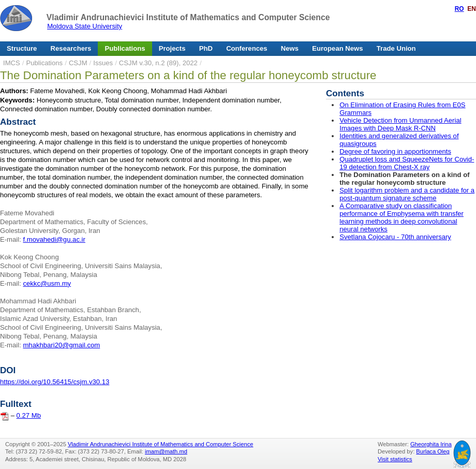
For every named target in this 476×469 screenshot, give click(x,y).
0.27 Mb (29, 415)
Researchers (71, 48)
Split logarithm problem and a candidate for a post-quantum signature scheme (407, 194)
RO (459, 9)
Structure (22, 48)
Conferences (247, 48)
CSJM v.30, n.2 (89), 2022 (158, 63)
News (290, 48)
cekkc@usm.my (47, 283)
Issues (103, 63)
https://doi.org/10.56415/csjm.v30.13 (55, 382)
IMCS (12, 63)
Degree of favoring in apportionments (395, 151)
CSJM (78, 63)
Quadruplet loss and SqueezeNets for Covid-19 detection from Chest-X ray (407, 163)
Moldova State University (85, 26)
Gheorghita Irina (431, 444)
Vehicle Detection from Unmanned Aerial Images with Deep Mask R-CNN (400, 124)
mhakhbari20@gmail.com (61, 345)
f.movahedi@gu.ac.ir (54, 239)
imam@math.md (166, 451)
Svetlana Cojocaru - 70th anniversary (395, 237)
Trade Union (396, 48)
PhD (206, 48)
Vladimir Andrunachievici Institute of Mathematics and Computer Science (188, 17)
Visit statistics (395, 459)
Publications (125, 48)
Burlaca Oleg (433, 451)
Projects (172, 48)
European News (337, 48)
